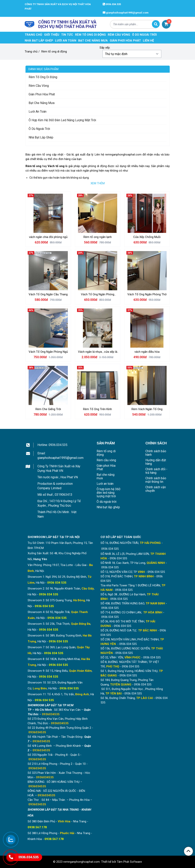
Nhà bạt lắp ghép (41, 137)
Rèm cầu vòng (39, 86)
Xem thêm (98, 183)
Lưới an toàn (38, 112)
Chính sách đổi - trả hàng (156, 471)
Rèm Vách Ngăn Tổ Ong (147, 409)
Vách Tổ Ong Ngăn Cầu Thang (48, 294)
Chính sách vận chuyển (156, 489)
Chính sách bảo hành (156, 453)
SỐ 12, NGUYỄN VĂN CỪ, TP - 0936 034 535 (133, 572)
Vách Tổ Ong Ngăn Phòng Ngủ (48, 352)
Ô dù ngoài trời (39, 129)
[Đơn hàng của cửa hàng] (132, 54)
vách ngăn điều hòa (147, 352)
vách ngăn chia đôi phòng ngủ (48, 237)
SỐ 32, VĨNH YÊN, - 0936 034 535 (131, 657)
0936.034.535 (112, 4)
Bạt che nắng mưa (42, 103)
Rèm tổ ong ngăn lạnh (98, 237)
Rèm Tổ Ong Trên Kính (97, 409)
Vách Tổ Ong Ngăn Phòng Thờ (147, 294)
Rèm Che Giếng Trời (48, 409)
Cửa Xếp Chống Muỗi (147, 237)
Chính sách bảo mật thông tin (156, 480)
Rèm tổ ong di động (54, 52)
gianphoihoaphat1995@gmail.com (126, 13)
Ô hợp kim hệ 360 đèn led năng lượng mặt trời (62, 120)
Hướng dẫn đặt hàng (156, 462)
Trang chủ (31, 52)
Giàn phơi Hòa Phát (42, 94)
